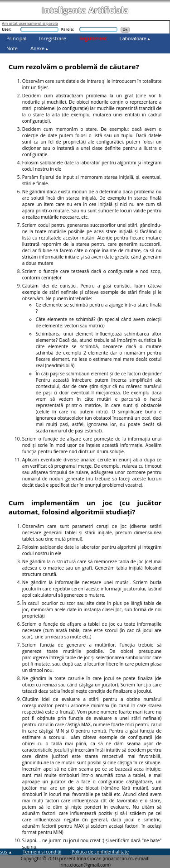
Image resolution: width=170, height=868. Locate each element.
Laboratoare (135, 38)
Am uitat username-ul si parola (30, 23)
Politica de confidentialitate (100, 852)
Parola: (68, 29)
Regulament (93, 38)
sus (6, 852)
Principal (16, 38)
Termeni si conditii (42, 852)
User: (7, 29)
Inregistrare (53, 38)
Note (12, 48)
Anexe (40, 48)
